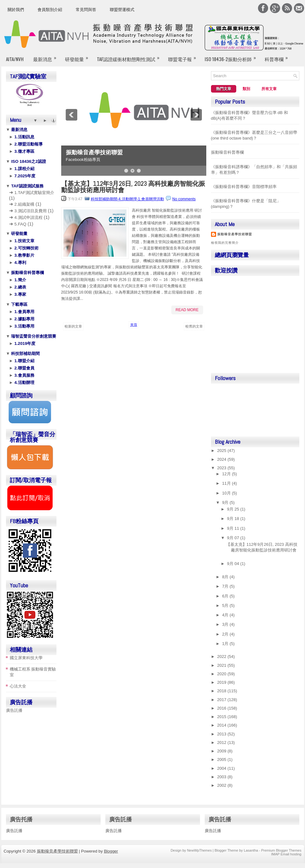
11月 (227, 483)
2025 (223, 451)
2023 (223, 468)
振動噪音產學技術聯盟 (94, 152)
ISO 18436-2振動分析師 (232, 56)
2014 (223, 725)
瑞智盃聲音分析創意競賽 (33, 336)
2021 (223, 665)
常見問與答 (86, 10)
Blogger (111, 851)
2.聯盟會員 (24, 368)
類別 (246, 89)
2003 (223, 777)
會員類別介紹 (50, 10)
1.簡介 (20, 280)
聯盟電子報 (184, 56)
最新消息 (47, 56)
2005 (223, 759)
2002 (223, 785)
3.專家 (20, 294)
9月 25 (234, 509)
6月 (226, 596)
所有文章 (269, 89)
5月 (226, 605)
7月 (226, 586)
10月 (227, 493)
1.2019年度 (24, 343)
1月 (226, 644)
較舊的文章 (194, 326)
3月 (226, 624)
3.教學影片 (24, 255)
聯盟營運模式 (122, 10)
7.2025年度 (24, 176)
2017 (223, 700)
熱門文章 (224, 89)
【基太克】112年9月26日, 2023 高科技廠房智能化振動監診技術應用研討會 (133, 187)
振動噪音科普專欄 (27, 273)
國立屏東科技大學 (26, 658)
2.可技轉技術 (26, 248)
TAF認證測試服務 (27, 186)
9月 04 (234, 564)
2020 (223, 674)
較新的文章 (73, 326)
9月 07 (234, 538)
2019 (223, 682)
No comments (184, 199)
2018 (223, 691)
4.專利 (20, 263)
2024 (223, 459)
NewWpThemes (199, 850)
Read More (187, 310)
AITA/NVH (15, 59)
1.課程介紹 (24, 169)
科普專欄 (278, 56)
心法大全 (18, 686)
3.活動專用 (24, 326)
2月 (226, 634)
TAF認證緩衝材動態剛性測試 (130, 56)
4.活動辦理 (24, 383)
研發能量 (79, 56)
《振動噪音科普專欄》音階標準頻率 (244, 187)
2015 (223, 717)
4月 (226, 615)
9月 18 (234, 519)
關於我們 (16, 10)
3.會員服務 (24, 375)
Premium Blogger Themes (281, 850)
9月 (226, 503)
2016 (223, 708)
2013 (223, 734)
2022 (223, 657)
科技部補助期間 (25, 354)
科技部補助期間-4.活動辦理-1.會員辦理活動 (127, 199)
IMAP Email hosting (286, 854)
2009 (223, 751)
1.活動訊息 (24, 137)
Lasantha (251, 850)
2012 (223, 742)
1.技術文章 (24, 241)
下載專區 (19, 304)
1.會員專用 (24, 312)
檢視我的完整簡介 (225, 243)
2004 (223, 768)
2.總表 (20, 287)
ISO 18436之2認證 (28, 161)
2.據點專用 (24, 319)
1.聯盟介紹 (24, 361)
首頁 (134, 325)
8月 (226, 577)
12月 (227, 474)
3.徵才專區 (24, 151)
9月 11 (234, 528)
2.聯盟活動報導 (28, 144)
